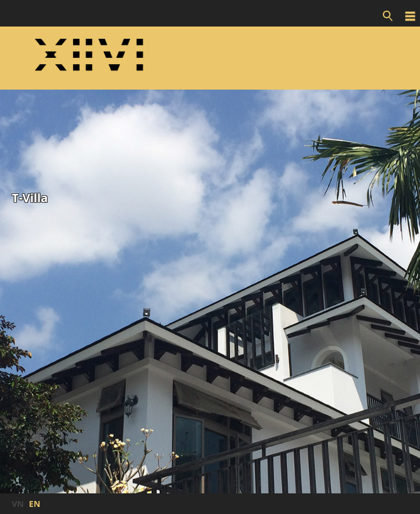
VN (18, 504)
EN (35, 504)
